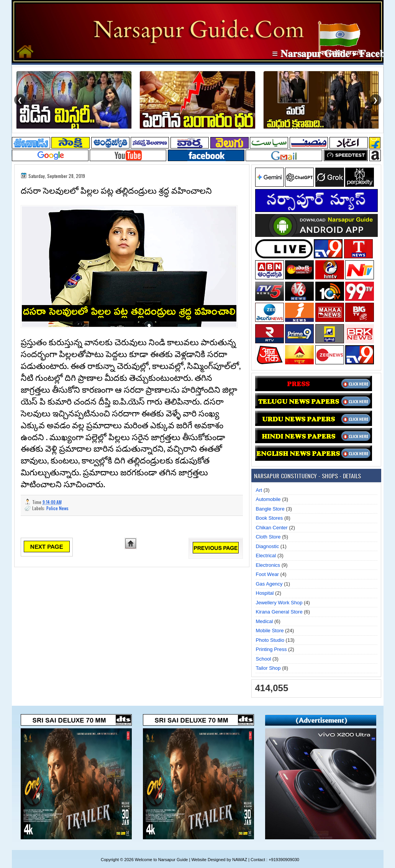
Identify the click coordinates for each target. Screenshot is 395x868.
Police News (57, 508)
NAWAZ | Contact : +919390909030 (266, 860)
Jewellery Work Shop (279, 603)
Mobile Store (270, 631)
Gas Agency (269, 584)
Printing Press (271, 649)
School (264, 659)
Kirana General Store (279, 612)
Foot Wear (267, 574)
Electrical (266, 556)
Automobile (268, 499)
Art (259, 490)
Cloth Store (268, 537)
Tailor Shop (268, 668)
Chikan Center (272, 528)
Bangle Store (270, 509)
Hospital (265, 593)
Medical (265, 621)
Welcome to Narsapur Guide (161, 860)
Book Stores (270, 518)
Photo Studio (270, 640)
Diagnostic (268, 546)
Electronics (268, 565)
